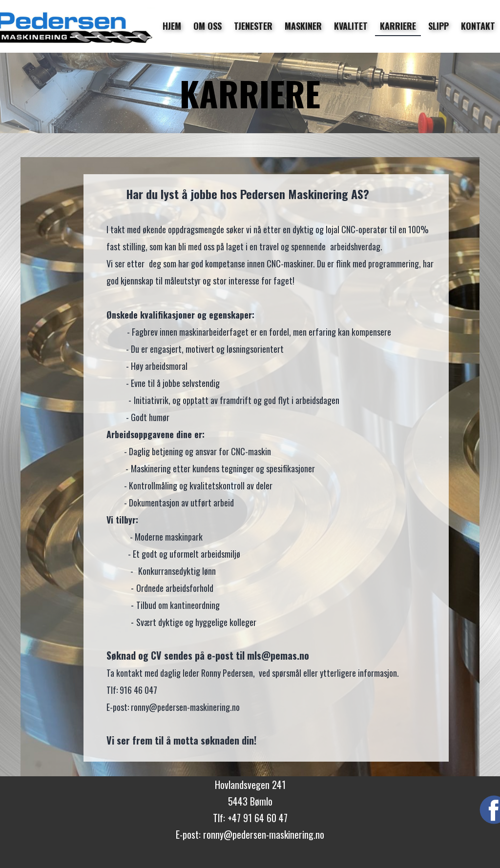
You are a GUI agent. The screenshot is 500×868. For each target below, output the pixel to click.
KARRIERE (398, 26)
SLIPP (438, 26)
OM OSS (208, 26)
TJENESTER (253, 26)
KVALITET (351, 26)
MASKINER (303, 26)
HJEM (172, 26)
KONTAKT (478, 26)
